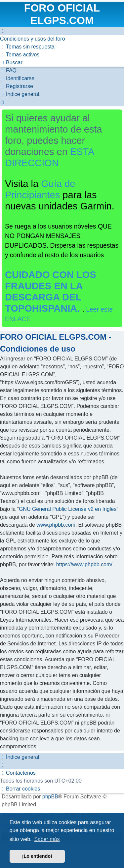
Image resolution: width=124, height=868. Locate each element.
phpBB (50, 797)
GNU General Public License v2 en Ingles (68, 509)
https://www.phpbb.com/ (84, 564)
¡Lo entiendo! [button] (37, 856)
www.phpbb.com (56, 525)
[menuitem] (33, 39)
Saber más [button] (47, 839)
